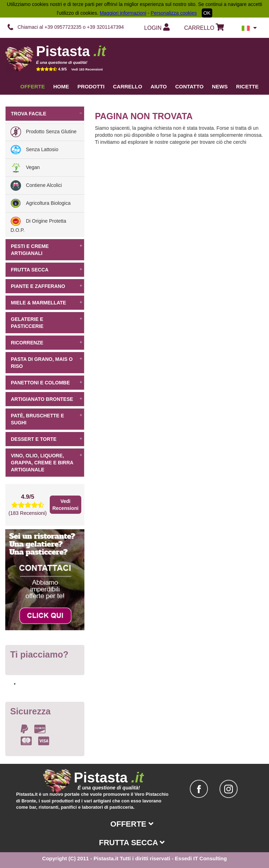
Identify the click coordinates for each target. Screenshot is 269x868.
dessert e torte (47, 439)
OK (207, 13)
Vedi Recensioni (65, 505)
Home (61, 86)
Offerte (33, 86)
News (220, 86)
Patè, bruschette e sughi (47, 419)
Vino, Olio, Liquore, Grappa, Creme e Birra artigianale (47, 463)
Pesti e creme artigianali (47, 250)
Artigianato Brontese (47, 399)
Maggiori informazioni (123, 13)
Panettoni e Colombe (47, 383)
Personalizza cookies (174, 13)
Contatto (189, 86)
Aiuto (159, 86)
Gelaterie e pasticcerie (47, 323)
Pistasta (71, 51)
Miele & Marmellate (47, 303)
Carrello (128, 86)
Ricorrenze (47, 343)
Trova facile (47, 114)
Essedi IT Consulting (201, 858)
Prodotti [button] (91, 86)
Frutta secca (47, 270)
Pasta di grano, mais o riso (47, 363)
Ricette (247, 86)
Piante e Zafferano (47, 286)
